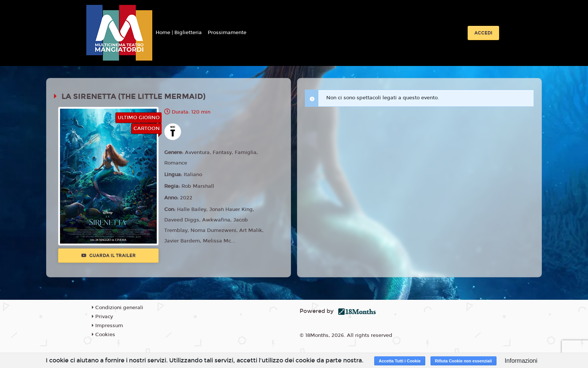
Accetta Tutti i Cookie (400, 361)
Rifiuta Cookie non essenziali (463, 361)
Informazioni (521, 361)
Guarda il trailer (109, 256)
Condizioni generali (118, 308)
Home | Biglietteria (179, 33)
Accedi (483, 33)
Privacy (102, 317)
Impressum (107, 326)
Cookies (103, 335)
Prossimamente (227, 33)
